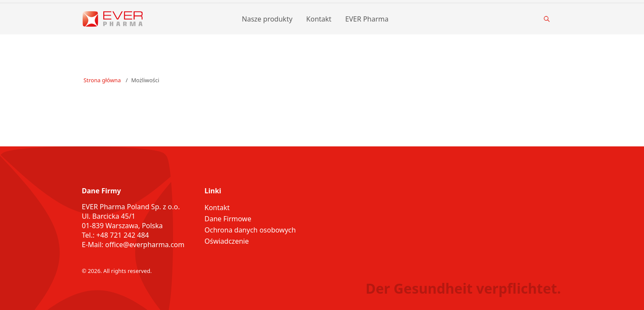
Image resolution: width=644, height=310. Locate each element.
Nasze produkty (267, 19)
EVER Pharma (367, 19)
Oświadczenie (227, 241)
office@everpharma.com (145, 245)
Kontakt (319, 19)
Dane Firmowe (228, 219)
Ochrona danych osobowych (250, 230)
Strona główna (102, 80)
